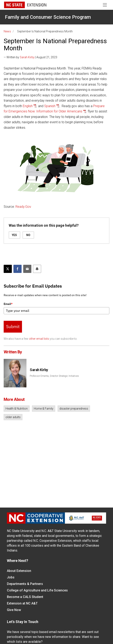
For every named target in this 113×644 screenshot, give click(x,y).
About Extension (19, 571)
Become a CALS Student (25, 597)
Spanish (50, 106)
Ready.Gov (23, 207)
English (28, 106)
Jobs (11, 577)
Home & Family (44, 409)
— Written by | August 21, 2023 (30, 57)
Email (8, 304)
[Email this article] (27, 269)
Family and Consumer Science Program (48, 17)
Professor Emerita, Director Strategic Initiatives (54, 376)
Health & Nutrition (17, 409)
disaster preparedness (74, 409)
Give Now (14, 610)
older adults (13, 417)
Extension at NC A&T (22, 603)
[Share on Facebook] (18, 269)
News (7, 31)
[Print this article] (37, 269)
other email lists (39, 339)
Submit (13, 326)
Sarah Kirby (27, 57)
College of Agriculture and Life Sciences (37, 590)
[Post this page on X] (8, 269)
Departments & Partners (25, 584)
